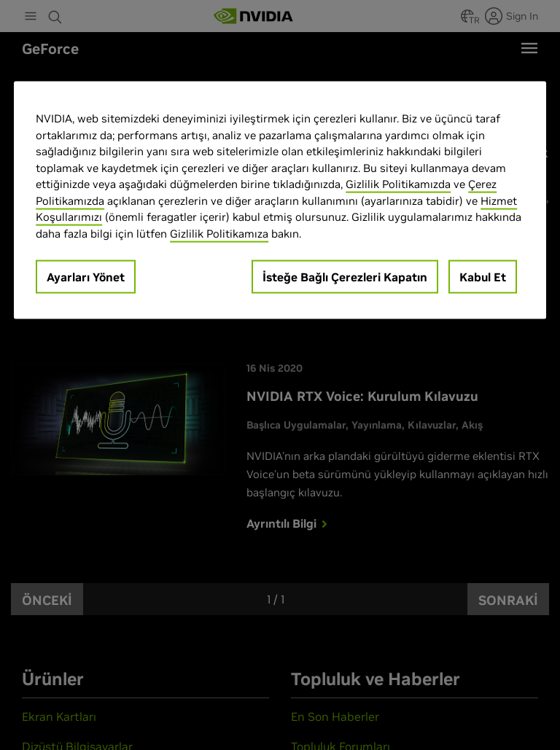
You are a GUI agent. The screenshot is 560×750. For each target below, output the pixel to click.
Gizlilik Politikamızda (398, 184)
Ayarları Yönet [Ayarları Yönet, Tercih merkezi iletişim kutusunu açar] (86, 277)
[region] (280, 200)
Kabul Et (483, 277)
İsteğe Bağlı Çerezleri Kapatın (345, 277)
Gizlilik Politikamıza (219, 233)
